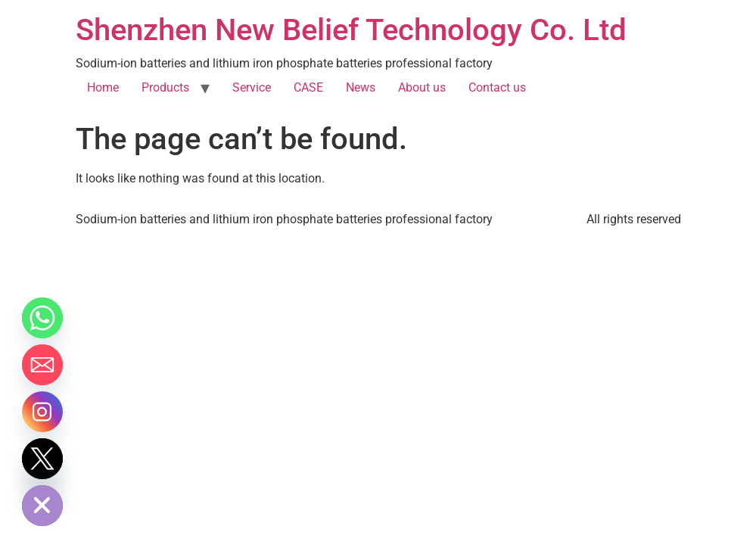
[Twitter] (42, 459)
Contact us (497, 87)
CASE (308, 87)
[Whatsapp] (42, 318)
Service (252, 87)
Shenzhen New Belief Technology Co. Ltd (351, 30)
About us (422, 87)
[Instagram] (42, 412)
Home (103, 87)
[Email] (42, 365)
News (361, 87)
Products (165, 87)
